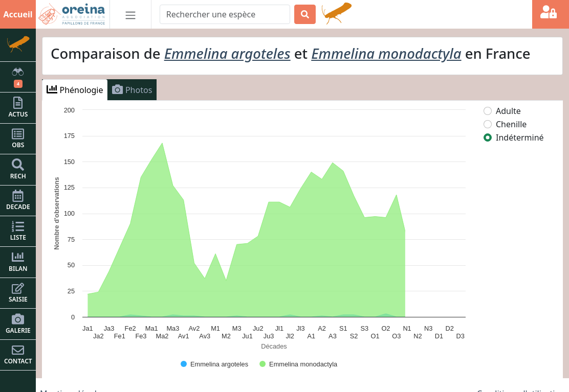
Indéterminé (520, 137)
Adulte (508, 111)
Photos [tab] (132, 90)
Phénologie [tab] (75, 90)
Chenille (511, 124)
